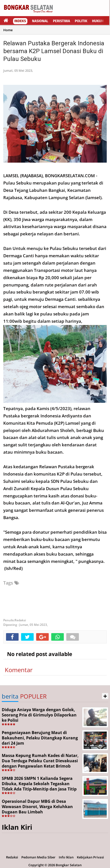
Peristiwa (62, 21)
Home (8, 30)
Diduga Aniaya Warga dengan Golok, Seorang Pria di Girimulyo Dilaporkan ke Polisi (39, 715)
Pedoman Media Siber (38, 857)
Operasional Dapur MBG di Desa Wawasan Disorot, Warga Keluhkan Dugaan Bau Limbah (37, 807)
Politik (81, 21)
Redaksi (12, 857)
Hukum (98, 21)
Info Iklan (66, 857)
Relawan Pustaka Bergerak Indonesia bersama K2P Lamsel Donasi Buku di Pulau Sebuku (54, 51)
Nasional (40, 21)
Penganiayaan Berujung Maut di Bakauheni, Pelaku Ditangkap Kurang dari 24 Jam (40, 738)
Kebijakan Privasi (90, 857)
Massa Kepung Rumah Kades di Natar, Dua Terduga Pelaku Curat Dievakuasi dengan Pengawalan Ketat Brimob (40, 761)
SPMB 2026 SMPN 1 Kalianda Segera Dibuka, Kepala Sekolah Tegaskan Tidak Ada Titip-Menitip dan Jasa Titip (39, 784)
